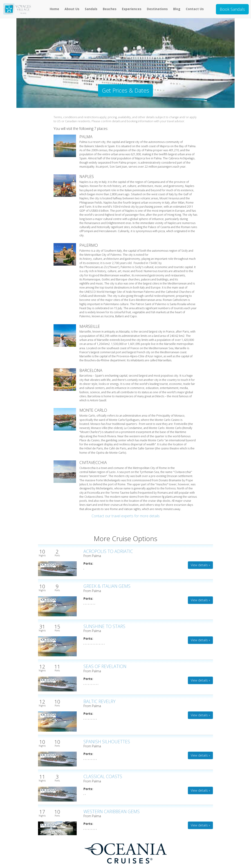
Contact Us (195, 9)
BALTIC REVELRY (100, 701)
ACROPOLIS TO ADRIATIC (108, 551)
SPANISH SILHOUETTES (107, 742)
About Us (72, 9)
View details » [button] (200, 565)
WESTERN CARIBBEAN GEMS (112, 811)
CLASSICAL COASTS (103, 776)
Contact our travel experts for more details (126, 516)
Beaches (110, 9)
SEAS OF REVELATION (105, 666)
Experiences (132, 9)
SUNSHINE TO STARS (104, 626)
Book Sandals (232, 9)
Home (54, 9)
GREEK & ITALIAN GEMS (107, 586)
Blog (177, 9)
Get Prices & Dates (126, 90)
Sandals (91, 9)
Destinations (157, 9)
